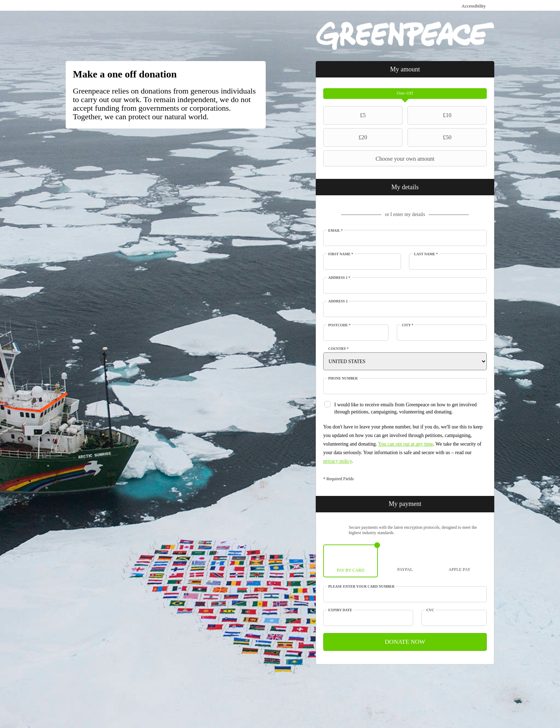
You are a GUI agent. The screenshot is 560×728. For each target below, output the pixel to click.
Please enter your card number (361, 586)
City (407, 325)
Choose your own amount (380, 159)
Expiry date (340, 610)
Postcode (339, 325)
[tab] (405, 94)
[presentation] (405, 94)
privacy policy (337, 461)
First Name (341, 254)
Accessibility (474, 6)
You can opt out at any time (405, 444)
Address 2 (338, 301)
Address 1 (339, 278)
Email (336, 230)
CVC (430, 610)
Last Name (426, 254)
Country (338, 349)
